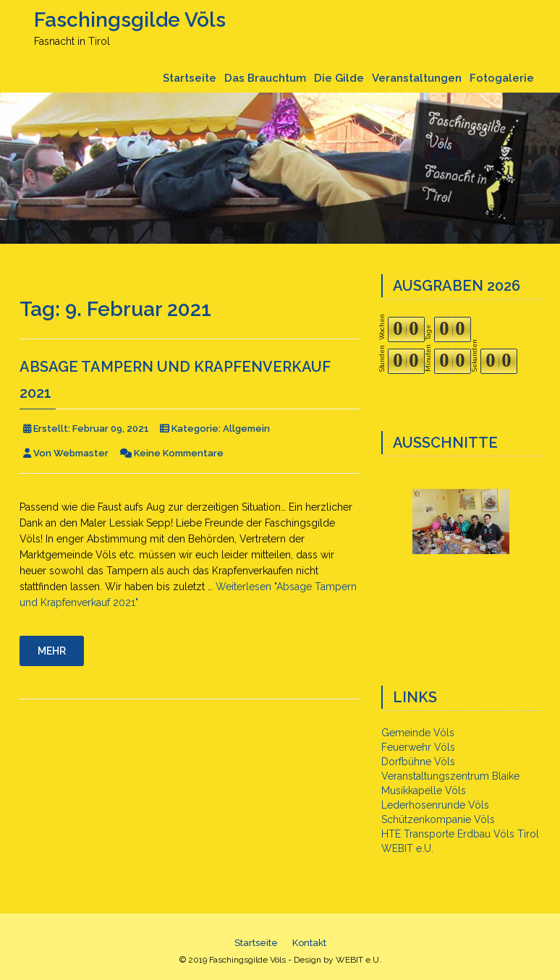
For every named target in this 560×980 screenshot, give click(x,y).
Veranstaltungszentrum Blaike (450, 776)
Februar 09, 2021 (111, 429)
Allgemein (246, 429)
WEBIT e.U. (407, 848)
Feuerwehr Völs (418, 747)
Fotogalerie (502, 78)
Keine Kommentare (179, 453)
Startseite (190, 78)
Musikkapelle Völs (424, 791)
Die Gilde (339, 78)
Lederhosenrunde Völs (435, 805)
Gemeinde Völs (418, 733)
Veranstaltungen (417, 78)
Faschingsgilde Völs (130, 20)
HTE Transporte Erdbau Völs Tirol (460, 834)
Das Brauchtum (265, 78)
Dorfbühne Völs (418, 762)
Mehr (52, 651)
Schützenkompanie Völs (438, 819)
